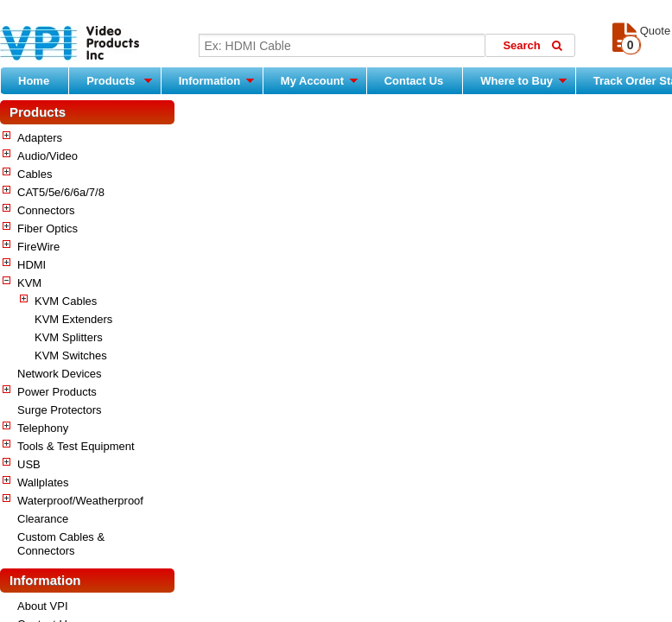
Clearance (43, 519)
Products (119, 80)
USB (29, 464)
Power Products (57, 392)
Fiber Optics (48, 228)
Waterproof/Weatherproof (80, 501)
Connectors (46, 210)
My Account (319, 80)
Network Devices (60, 374)
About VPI (43, 606)
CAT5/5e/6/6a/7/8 (61, 192)
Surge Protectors (60, 410)
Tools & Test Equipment (76, 446)
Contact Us (414, 81)
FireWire (38, 247)
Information (216, 80)
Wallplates (43, 482)
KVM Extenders (73, 319)
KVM (29, 283)
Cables (35, 174)
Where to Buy (523, 80)
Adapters (40, 138)
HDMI (32, 265)
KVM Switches (71, 355)
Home (34, 81)
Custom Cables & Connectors (61, 544)
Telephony (43, 428)
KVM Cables (66, 301)
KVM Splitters (69, 337)
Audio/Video (48, 156)
